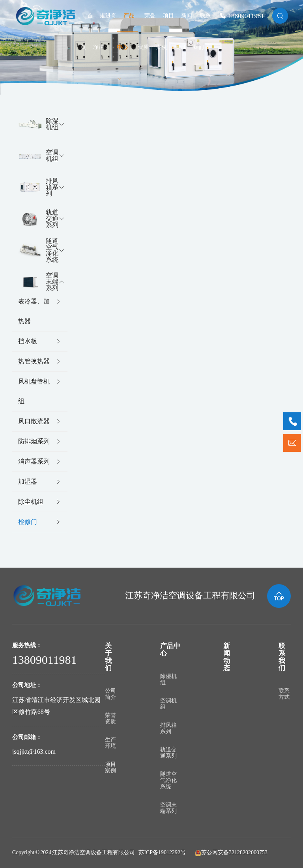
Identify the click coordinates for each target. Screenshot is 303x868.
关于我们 (108, 657)
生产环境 (110, 743)
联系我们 (282, 657)
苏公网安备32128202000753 (234, 853)
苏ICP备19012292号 (162, 853)
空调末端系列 (168, 808)
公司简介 (110, 694)
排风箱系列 (168, 728)
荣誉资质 (110, 718)
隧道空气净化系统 (168, 780)
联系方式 (284, 694)
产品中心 (126, 47)
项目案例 (110, 767)
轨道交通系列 (168, 753)
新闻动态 (227, 657)
